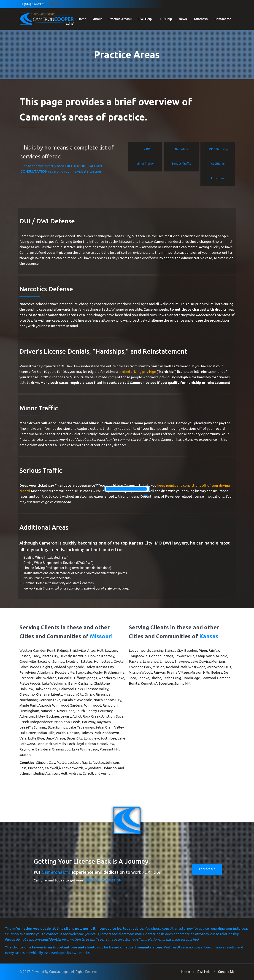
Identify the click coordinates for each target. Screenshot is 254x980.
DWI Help (145, 19)
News (183, 19)
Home (82, 19)
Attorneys (201, 19)
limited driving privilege (137, 372)
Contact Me (223, 19)
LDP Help (165, 19)
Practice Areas (120, 19)
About (97, 19)
